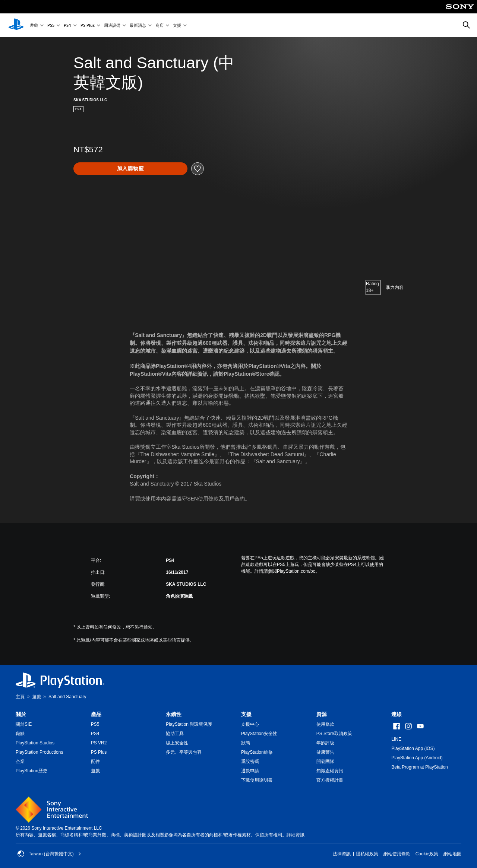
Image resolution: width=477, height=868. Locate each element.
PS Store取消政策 (334, 734)
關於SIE (24, 724)
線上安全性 (177, 743)
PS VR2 (99, 743)
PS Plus (88, 26)
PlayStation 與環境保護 (189, 724)
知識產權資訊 (330, 771)
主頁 (20, 697)
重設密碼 (250, 762)
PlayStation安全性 (259, 734)
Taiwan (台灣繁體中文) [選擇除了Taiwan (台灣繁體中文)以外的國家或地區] (49, 854)
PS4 (67, 26)
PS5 (51, 26)
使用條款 (325, 724)
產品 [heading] (96, 714)
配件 (95, 762)
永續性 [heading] (174, 714)
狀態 (246, 743)
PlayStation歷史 (31, 771)
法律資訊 (342, 854)
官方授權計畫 (330, 780)
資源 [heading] (322, 714)
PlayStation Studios (35, 743)
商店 (159, 26)
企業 (20, 762)
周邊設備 (112, 26)
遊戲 (34, 26)
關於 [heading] (21, 714)
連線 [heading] (397, 714)
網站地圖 (452, 854)
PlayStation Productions (39, 752)
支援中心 (250, 724)
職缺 (20, 734)
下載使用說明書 (257, 780)
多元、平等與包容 (184, 752)
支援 (177, 26)
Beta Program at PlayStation (419, 767)
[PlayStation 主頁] (16, 25)
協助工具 (175, 734)
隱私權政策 (367, 854)
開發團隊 (325, 762)
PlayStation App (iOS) (413, 748)
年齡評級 (325, 743)
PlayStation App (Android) (417, 758)
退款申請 (250, 771)
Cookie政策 (427, 854)
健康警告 (325, 752)
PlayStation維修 (257, 752)
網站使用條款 (397, 854)
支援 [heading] (246, 714)
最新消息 (138, 26)
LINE (396, 739)
